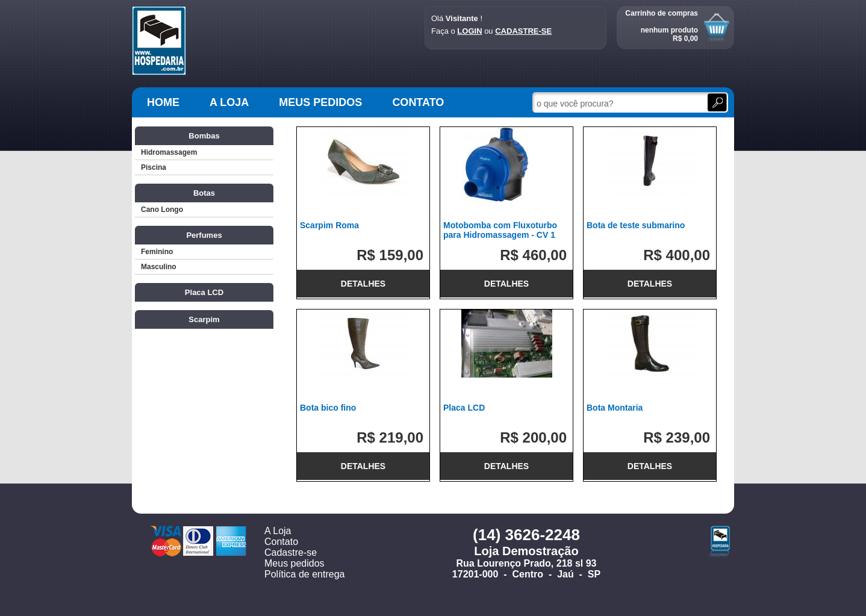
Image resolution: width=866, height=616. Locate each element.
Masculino (159, 267)
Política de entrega (304, 574)
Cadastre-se (291, 552)
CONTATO (418, 102)
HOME (163, 102)
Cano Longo (162, 210)
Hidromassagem (169, 152)
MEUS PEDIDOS (320, 102)
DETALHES (363, 284)
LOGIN (469, 31)
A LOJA (229, 102)
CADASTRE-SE (523, 31)
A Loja (278, 531)
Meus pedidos (294, 563)
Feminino (157, 252)
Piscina (154, 167)
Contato (281, 542)
